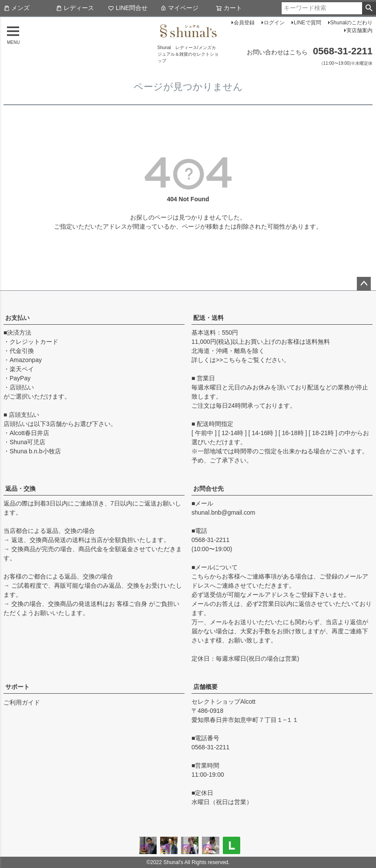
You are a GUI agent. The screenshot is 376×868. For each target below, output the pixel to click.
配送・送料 (208, 318)
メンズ (17, 8)
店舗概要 (205, 687)
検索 (369, 8)
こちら (232, 360)
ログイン (274, 23)
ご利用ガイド (22, 702)
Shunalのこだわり (351, 23)
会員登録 (244, 23)
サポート (17, 687)
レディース (75, 8)
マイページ (179, 8)
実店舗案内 (359, 30)
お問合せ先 (208, 489)
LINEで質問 (307, 23)
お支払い (17, 318)
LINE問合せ (128, 8)
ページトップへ (364, 284)
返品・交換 (20, 489)
